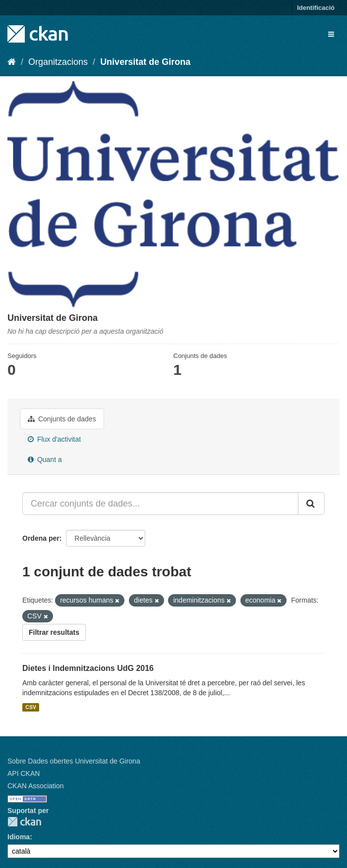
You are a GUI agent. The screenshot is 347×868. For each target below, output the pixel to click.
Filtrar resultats (54, 632)
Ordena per (41, 538)
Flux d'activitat (54, 439)
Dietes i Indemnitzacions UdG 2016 (88, 668)
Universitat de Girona (145, 62)
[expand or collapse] (331, 34)
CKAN (24, 822)
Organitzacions (58, 62)
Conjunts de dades (62, 419)
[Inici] (12, 62)
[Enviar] (311, 504)
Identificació (316, 8)
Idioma (19, 837)
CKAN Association (36, 786)
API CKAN (24, 773)
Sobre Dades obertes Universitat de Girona (74, 761)
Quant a (45, 460)
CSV (31, 707)
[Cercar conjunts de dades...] (160, 504)
